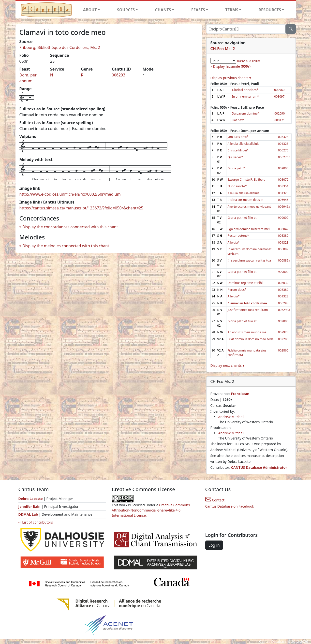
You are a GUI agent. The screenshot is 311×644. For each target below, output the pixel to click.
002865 (283, 350)
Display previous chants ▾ (231, 78)
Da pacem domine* (246, 113)
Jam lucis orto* (238, 137)
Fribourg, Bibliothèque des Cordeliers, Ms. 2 (60, 47)
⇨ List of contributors (36, 522)
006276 (283, 150)
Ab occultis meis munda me (247, 332)
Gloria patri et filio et (242, 218)
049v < (242, 61)
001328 (283, 144)
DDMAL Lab (28, 514)
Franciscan (240, 394)
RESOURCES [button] (270, 10)
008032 (283, 283)
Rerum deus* (237, 290)
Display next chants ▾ (227, 365)
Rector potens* (238, 236)
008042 (283, 229)
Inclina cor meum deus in (245, 200)
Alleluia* (233, 242)
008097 (279, 96)
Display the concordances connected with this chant (70, 227)
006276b (284, 157)
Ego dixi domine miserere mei (248, 229)
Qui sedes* (235, 157)
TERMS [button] (232, 10)
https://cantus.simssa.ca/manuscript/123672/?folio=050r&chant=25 (81, 208)
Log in (214, 545)
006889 (283, 249)
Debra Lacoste (31, 499)
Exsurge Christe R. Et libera (246, 180)
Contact (215, 500)
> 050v (255, 61)
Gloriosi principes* (245, 90)
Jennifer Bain (30, 506)
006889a (284, 260)
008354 (283, 186)
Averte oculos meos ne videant (249, 207)
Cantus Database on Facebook (230, 506)
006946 (283, 200)
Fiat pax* (238, 120)
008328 (283, 137)
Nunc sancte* (237, 186)
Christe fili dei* (238, 150)
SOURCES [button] (126, 10)
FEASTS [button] (198, 10)
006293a (284, 310)
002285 (283, 339)
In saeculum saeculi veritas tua (249, 260)
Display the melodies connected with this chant (66, 246)
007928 (283, 332)
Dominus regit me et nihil (245, 283)
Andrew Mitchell (231, 417)
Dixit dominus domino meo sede (250, 339)
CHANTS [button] (163, 10)
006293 (118, 75)
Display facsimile (232, 66)
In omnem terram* (245, 96)
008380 (283, 236)
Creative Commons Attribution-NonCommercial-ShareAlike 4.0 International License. (151, 510)
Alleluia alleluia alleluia (243, 144)
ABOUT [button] (90, 10)
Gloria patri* (236, 168)
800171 (280, 120)
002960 (279, 90)
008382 (283, 290)
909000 (283, 168)
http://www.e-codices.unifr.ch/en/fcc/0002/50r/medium (70, 194)
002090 (280, 113)
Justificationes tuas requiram (248, 310)
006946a (284, 207)
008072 (283, 180)
